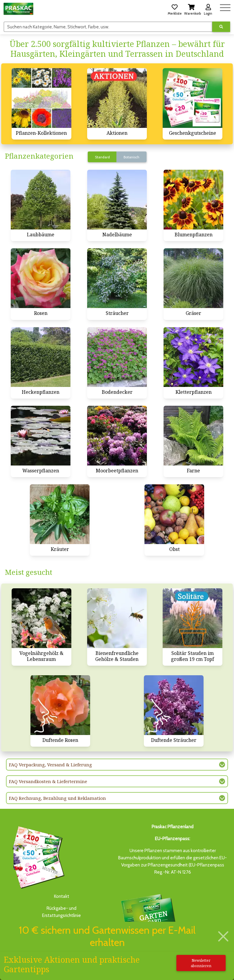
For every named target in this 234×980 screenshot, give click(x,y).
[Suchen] (108, 27)
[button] (175, 9)
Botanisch (131, 157)
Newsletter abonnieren (201, 963)
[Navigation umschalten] (225, 7)
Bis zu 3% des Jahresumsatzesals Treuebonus (148, 919)
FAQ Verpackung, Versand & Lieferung (50, 765)
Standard (102, 157)
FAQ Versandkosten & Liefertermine (48, 781)
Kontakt (62, 896)
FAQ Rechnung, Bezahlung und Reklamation (57, 798)
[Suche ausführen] (221, 27)
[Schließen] (223, 937)
